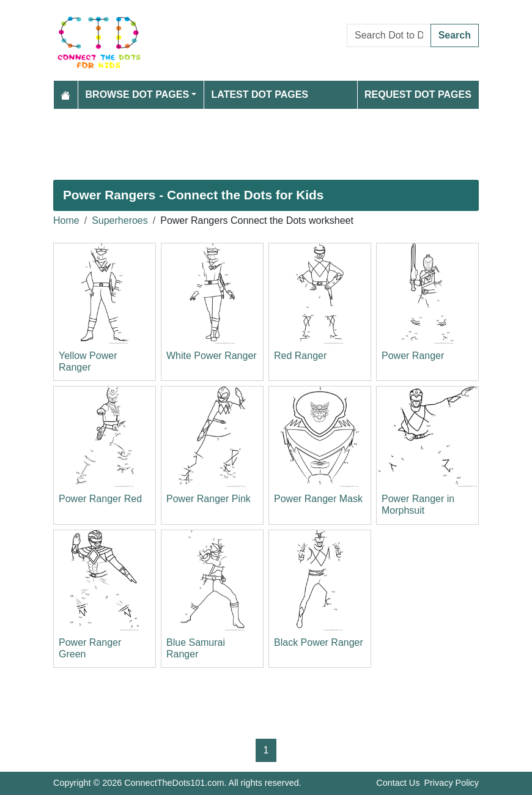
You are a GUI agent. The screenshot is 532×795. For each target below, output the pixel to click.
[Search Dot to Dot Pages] (389, 35)
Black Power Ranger (319, 642)
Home (66, 220)
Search (455, 35)
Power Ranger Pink (209, 499)
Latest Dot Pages (260, 94)
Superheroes (120, 220)
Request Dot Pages (418, 94)
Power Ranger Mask (318, 499)
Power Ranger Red (100, 499)
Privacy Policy (451, 783)
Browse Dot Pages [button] (138, 94)
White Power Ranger (212, 356)
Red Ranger (300, 356)
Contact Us (398, 783)
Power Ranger (413, 356)
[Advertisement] (266, 144)
